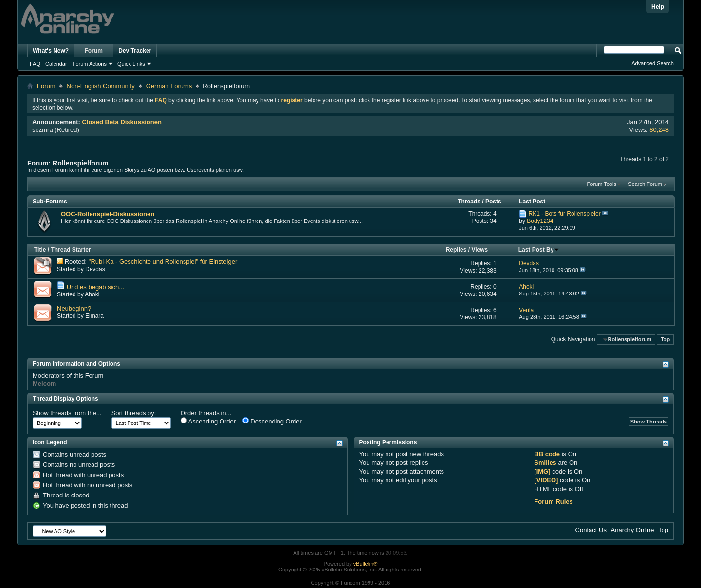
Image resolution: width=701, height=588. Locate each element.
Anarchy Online (633, 530)
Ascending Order (208, 421)
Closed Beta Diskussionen (122, 122)
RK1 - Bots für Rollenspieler (565, 214)
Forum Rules (553, 502)
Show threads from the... (67, 413)
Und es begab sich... (96, 287)
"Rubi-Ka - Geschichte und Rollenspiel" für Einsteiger (163, 262)
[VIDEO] (546, 480)
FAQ (35, 64)
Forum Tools (602, 184)
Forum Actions (90, 64)
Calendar (56, 64)
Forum (94, 51)
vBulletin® (366, 564)
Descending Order (272, 421)
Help (658, 7)
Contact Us (591, 530)
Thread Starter (71, 250)
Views (480, 250)
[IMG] (542, 471)
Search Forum (645, 184)
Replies (456, 250)
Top (665, 339)
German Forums (169, 86)
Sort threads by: (134, 413)
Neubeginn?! (75, 308)
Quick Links (131, 64)
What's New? (51, 51)
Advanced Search (653, 63)
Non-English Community (101, 86)
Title (40, 250)
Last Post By (539, 250)
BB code (547, 454)
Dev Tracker (135, 51)
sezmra (43, 130)
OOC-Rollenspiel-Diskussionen (108, 214)
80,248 (659, 130)
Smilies (545, 463)
